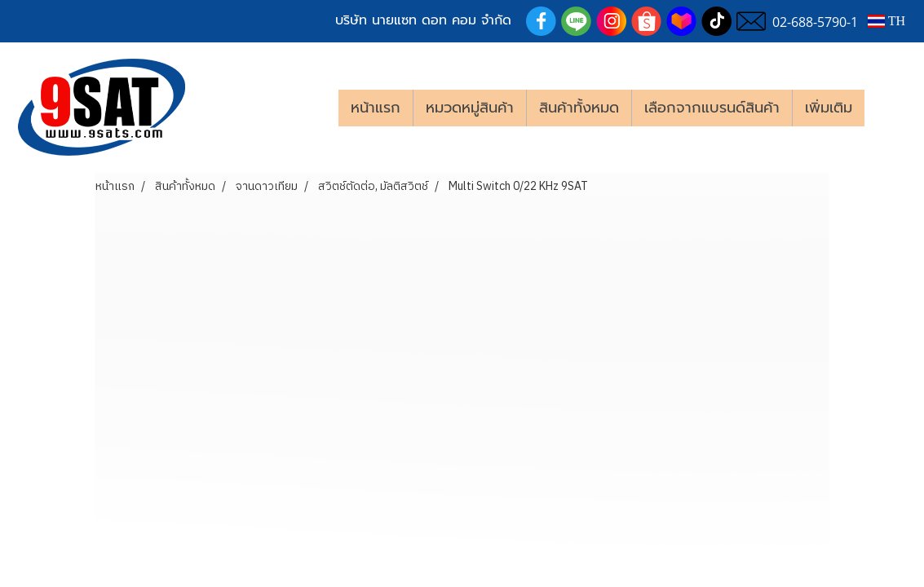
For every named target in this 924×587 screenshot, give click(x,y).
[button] (889, 108)
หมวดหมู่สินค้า (470, 108)
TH (886, 21)
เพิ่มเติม (829, 108)
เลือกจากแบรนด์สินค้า (712, 108)
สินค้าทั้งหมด (579, 108)
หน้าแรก (376, 108)
